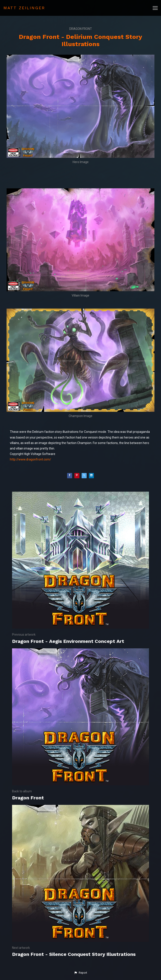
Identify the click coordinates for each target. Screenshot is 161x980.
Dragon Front (81, 29)
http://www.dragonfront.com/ (30, 459)
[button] (80, 973)
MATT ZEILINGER (24, 8)
